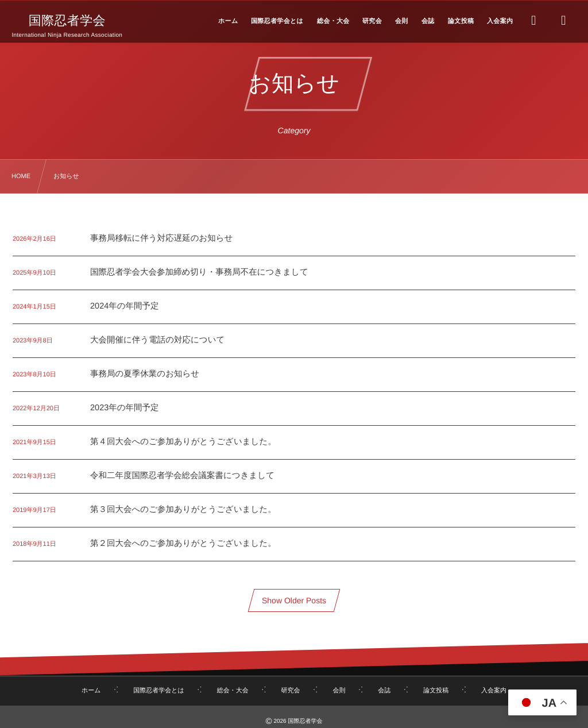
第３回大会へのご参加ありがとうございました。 (183, 510)
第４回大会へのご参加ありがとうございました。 (183, 442)
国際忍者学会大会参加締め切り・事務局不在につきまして (199, 272)
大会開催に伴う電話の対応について (157, 340)
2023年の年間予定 (125, 408)
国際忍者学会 (67, 21)
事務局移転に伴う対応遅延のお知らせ (162, 238)
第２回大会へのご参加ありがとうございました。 (183, 544)
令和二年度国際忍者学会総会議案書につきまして (182, 476)
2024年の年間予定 (125, 306)
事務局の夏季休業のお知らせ (145, 374)
